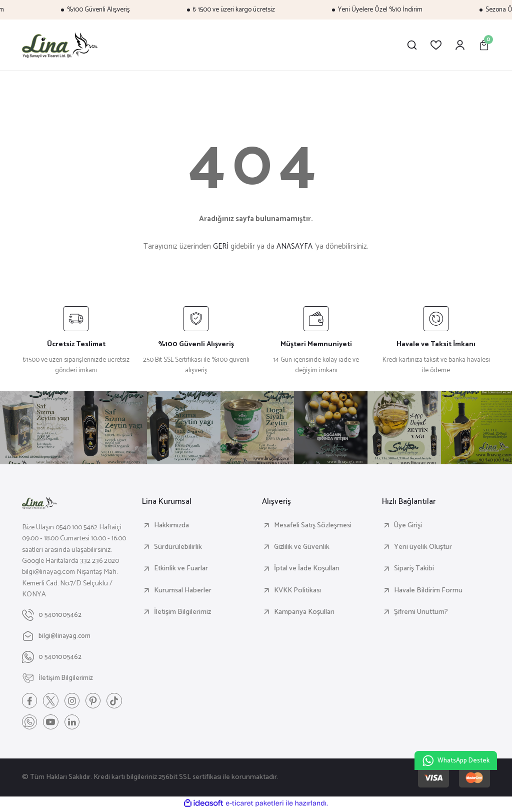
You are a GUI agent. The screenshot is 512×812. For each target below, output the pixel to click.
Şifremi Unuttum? (421, 612)
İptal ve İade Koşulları (307, 568)
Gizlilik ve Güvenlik (302, 547)
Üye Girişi (408, 525)
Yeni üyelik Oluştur (423, 547)
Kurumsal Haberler (183, 590)
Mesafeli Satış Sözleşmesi (313, 525)
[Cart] (484, 45)
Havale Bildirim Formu (428, 590)
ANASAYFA (294, 246)
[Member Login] (460, 45)
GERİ (221, 246)
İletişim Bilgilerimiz (182, 612)
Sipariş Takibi (414, 568)
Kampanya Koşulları (304, 612)
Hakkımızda (171, 525)
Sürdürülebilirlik (178, 547)
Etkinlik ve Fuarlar (181, 568)
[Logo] (60, 45)
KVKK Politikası (297, 590)
